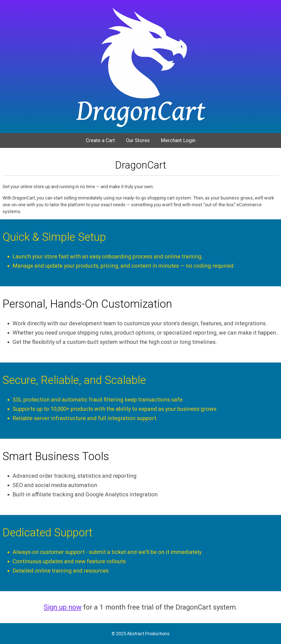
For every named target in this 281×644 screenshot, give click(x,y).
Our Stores (138, 140)
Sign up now (63, 607)
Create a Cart (100, 140)
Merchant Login (178, 140)
